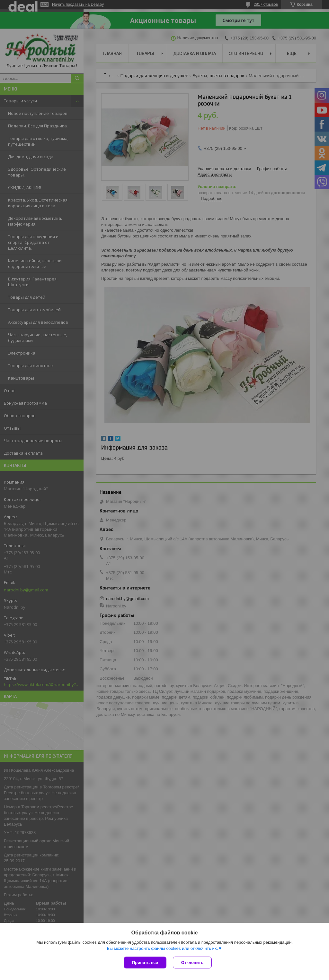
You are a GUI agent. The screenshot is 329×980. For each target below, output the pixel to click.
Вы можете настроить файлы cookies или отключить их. (162, 948)
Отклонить (192, 963)
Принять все (145, 963)
